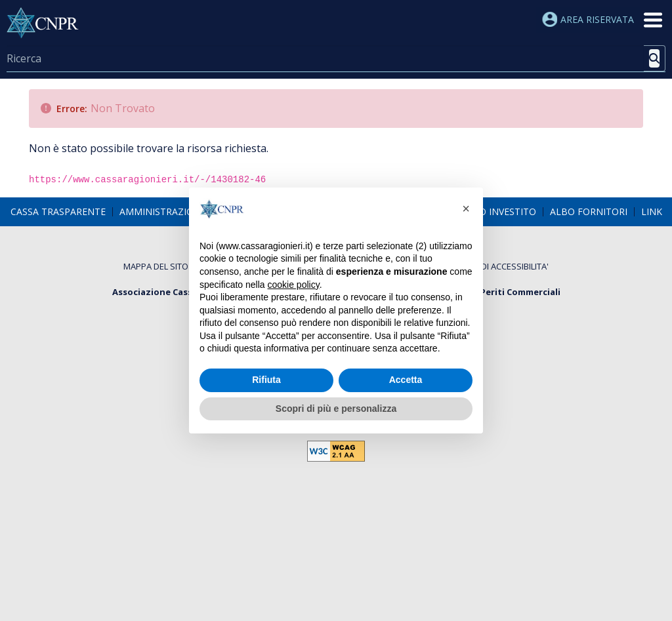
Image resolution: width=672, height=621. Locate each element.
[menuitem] (58, 211)
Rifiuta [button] (266, 380)
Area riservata (588, 19)
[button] (466, 209)
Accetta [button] (406, 380)
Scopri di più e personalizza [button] (336, 409)
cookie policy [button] (294, 285)
